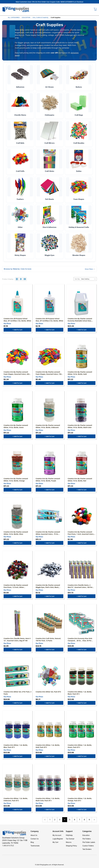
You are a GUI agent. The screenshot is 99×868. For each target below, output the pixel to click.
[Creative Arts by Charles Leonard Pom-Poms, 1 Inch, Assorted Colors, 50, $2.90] (82, 517)
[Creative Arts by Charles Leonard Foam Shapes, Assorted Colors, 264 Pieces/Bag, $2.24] (17, 357)
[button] (49, 269)
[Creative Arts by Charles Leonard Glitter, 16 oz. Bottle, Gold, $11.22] (82, 357)
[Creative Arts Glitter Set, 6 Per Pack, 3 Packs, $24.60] (17, 676)
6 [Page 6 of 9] (75, 820)
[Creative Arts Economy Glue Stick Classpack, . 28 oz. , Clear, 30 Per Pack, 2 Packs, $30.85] (82, 623)
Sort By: (77, 279)
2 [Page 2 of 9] (55, 820)
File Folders (87, 839)
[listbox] (89, 279)
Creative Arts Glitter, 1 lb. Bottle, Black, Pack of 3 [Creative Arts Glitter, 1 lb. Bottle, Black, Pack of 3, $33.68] (80, 693)
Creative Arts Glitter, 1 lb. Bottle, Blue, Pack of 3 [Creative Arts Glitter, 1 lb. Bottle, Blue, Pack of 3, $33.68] (16, 746)
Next (94, 820)
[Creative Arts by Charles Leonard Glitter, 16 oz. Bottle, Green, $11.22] (17, 410)
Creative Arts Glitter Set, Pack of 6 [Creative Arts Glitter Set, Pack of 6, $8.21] (48, 692)
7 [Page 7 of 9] (79, 820)
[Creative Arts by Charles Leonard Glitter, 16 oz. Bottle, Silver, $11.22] (17, 517)
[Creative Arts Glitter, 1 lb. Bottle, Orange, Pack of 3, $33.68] (82, 783)
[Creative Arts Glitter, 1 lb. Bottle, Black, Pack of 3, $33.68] (82, 676)
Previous (45, 820)
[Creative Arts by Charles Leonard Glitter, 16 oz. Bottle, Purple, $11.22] (50, 463)
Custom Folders (88, 846)
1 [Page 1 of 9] (50, 820)
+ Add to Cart (17, 330)
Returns (69, 842)
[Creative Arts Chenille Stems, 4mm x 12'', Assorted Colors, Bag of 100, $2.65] (17, 623)
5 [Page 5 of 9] (70, 820)
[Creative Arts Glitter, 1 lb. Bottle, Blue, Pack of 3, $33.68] (17, 730)
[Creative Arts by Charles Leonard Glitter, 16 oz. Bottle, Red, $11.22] (82, 463)
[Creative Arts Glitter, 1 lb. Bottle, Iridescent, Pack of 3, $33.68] (17, 783)
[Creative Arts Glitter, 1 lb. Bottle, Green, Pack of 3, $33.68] (82, 730)
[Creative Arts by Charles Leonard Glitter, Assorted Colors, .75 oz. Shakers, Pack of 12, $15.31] (50, 517)
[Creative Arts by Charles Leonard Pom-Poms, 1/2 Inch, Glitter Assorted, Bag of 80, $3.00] (17, 570)
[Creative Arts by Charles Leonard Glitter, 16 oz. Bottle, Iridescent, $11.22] (50, 410)
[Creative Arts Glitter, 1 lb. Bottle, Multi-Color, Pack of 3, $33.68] (50, 783)
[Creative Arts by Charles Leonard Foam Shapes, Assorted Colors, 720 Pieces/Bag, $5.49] (50, 357)
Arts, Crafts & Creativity (40, 17)
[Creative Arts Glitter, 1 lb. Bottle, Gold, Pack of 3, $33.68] (50, 730)
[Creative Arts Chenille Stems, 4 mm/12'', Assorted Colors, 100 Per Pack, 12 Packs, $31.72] (82, 570)
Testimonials (35, 846)
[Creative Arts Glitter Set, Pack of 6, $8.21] (50, 676)
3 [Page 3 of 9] (60, 820)
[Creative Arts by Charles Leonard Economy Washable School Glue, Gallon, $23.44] (82, 303)
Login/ (55, 839)
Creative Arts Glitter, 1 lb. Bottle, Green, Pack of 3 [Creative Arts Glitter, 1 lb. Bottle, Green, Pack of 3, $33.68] (80, 746)
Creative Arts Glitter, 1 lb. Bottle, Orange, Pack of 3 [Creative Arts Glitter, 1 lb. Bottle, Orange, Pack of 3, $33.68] (80, 799)
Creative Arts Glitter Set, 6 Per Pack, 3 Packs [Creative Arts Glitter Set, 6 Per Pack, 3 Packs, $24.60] (17, 693)
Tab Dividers (87, 849)
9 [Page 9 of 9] (89, 820)
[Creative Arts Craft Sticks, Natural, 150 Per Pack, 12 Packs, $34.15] (50, 623)
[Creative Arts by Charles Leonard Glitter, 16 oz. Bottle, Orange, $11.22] (17, 463)
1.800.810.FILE (8, 846)
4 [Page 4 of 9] (65, 820)
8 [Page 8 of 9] (84, 820)
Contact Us (35, 839)
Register (60, 839)
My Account (57, 835)
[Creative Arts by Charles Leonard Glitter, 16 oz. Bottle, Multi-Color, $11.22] (82, 410)
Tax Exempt (70, 839)
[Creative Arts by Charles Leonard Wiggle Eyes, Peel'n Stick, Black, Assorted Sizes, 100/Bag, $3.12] (50, 570)
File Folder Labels (89, 842)
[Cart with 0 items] (95, 9)
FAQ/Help (69, 835)
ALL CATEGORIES (14, 17)
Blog (32, 842)
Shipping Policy (71, 846)
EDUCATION (26, 17)
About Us (34, 835)
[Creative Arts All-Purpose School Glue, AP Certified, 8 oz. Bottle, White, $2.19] (50, 303)
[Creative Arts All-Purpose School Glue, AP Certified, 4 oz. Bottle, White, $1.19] (17, 303)
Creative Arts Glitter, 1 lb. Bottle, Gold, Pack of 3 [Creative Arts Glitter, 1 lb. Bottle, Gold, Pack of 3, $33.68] (48, 746)
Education (86, 835)
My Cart (55, 842)
